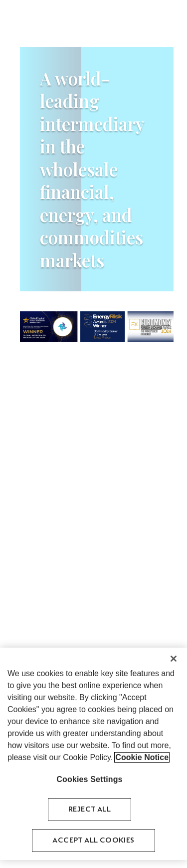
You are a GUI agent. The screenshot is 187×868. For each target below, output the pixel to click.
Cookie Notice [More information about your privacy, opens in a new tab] (142, 757)
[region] (93, 754)
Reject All (90, 810)
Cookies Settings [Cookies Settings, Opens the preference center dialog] (89, 779)
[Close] (174, 659)
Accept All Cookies (93, 841)
